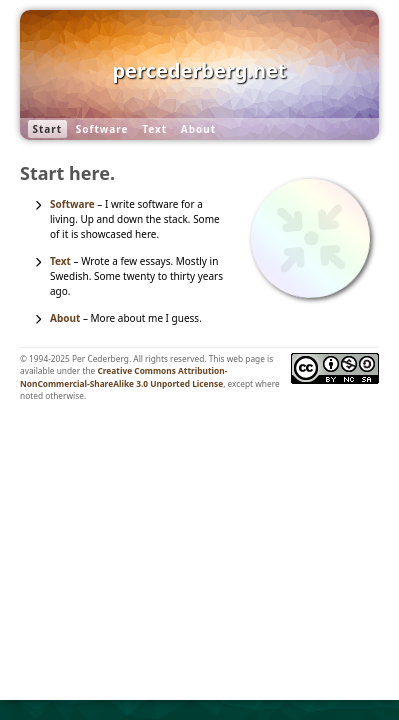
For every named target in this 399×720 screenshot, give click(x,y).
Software (102, 129)
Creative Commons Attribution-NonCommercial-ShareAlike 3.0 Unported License (123, 376)
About (198, 129)
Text (154, 129)
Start (48, 129)
